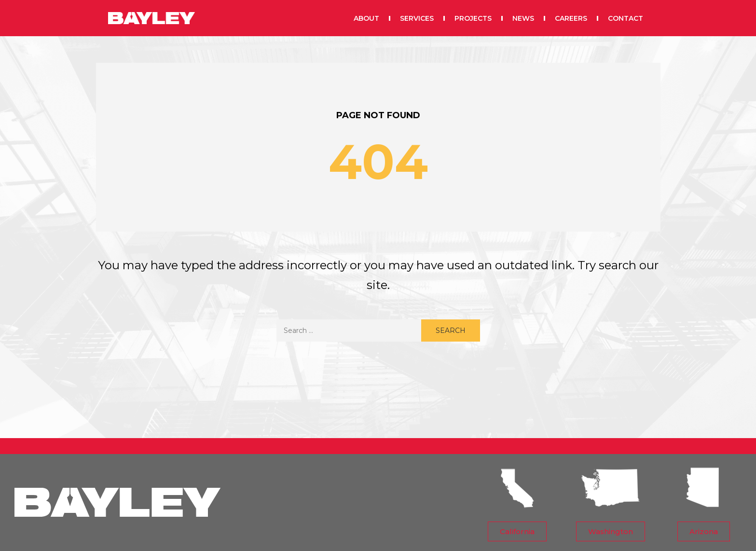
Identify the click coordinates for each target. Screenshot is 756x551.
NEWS (523, 17)
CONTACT (625, 17)
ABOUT (366, 17)
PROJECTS (473, 17)
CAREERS (571, 17)
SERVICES (417, 17)
